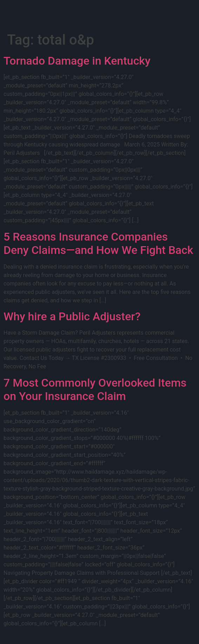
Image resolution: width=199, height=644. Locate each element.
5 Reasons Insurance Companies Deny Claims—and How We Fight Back (98, 243)
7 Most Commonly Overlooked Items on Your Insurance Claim (95, 389)
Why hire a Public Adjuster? (72, 316)
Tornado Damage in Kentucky (77, 61)
